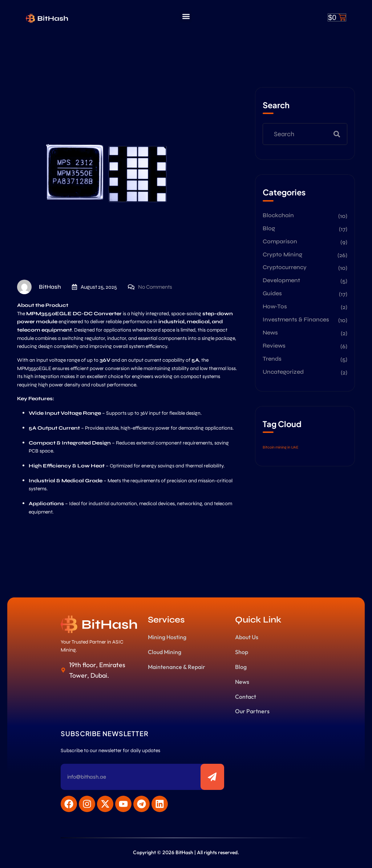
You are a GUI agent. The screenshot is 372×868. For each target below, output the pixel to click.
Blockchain (278, 215)
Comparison (280, 241)
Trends (272, 359)
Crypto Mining (282, 254)
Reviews (274, 346)
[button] (186, 17)
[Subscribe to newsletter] (212, 777)
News (270, 332)
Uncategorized (283, 372)
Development (281, 280)
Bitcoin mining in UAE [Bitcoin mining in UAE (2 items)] (280, 447)
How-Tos (275, 306)
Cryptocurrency (285, 267)
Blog (269, 228)
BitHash (39, 287)
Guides (272, 293)
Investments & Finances (296, 319)
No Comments (155, 287)
